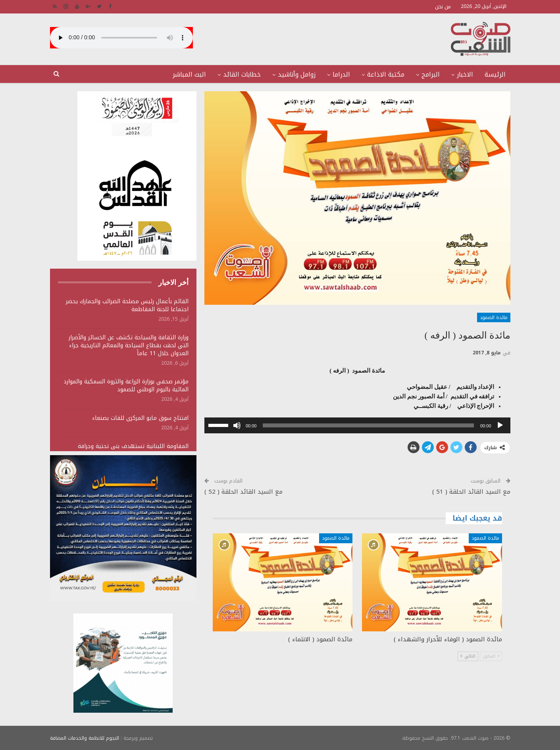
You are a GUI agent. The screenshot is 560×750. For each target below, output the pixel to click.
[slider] (368, 425)
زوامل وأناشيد (297, 74)
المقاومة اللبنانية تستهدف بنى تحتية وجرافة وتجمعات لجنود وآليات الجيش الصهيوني (133, 450)
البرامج (431, 74)
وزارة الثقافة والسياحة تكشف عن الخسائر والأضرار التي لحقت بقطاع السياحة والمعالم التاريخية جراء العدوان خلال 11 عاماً (129, 345)
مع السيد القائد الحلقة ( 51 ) (471, 492)
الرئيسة (495, 74)
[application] (357, 425)
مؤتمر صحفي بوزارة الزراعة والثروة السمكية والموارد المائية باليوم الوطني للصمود (126, 386)
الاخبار (465, 74)
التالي (468, 656)
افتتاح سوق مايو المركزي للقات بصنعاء (140, 418)
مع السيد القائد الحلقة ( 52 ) (243, 492)
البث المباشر (189, 74)
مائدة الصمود (494, 317)
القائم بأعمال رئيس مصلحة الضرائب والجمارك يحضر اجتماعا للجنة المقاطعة (127, 305)
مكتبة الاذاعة (386, 74)
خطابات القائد (242, 74)
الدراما (341, 74)
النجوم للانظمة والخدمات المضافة (85, 738)
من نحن (443, 7)
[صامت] (237, 425)
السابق (491, 656)
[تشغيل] (500, 425)
